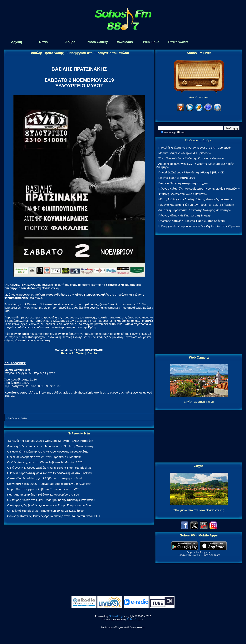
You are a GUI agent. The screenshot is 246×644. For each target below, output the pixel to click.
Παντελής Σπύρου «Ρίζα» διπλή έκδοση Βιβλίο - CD (191, 172)
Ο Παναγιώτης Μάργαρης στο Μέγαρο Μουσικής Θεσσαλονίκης (48, 451)
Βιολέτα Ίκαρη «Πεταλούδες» (177, 178)
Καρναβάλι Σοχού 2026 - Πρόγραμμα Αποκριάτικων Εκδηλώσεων (49, 484)
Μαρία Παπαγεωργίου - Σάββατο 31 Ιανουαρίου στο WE (43, 489)
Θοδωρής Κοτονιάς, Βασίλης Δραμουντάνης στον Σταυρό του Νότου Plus (54, 516)
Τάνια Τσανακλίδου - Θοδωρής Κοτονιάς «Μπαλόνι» (191, 158)
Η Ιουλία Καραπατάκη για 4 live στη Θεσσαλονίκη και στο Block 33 (49, 473)
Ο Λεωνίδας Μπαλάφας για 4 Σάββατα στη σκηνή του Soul (44, 478)
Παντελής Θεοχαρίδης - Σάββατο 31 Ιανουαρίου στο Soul (43, 494)
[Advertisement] (199, 295)
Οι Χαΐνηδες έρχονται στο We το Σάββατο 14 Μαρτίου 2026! (45, 462)
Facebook (67, 353)
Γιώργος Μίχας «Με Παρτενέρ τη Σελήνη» (185, 215)
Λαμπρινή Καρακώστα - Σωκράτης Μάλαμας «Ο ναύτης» (194, 210)
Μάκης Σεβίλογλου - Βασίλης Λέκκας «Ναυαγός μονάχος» (195, 199)
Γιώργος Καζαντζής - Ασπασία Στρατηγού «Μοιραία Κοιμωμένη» (199, 189)
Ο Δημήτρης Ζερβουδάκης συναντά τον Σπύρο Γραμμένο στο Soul (49, 505)
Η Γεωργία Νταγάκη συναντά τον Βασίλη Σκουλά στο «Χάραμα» (199, 226)
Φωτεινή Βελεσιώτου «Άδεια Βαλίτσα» (183, 194)
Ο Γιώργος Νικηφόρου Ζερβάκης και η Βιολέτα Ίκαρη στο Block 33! (50, 468)
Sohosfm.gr (116, 616)
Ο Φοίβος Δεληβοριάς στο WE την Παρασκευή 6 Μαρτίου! (44, 457)
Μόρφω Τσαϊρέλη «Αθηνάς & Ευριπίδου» (184, 153)
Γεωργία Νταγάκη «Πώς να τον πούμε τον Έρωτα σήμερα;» (196, 205)
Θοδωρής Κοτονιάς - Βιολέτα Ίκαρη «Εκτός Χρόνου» (192, 221)
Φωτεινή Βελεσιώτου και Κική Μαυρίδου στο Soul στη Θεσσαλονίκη (50, 446)
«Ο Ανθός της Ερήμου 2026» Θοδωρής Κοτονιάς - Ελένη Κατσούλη (50, 441)
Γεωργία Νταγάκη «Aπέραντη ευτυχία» (183, 183)
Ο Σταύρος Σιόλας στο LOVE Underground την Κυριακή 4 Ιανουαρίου (51, 500)
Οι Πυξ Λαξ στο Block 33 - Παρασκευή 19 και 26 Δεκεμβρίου (45, 511)
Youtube (92, 353)
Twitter (80, 353)
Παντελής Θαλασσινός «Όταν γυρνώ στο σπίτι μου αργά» (195, 148)
